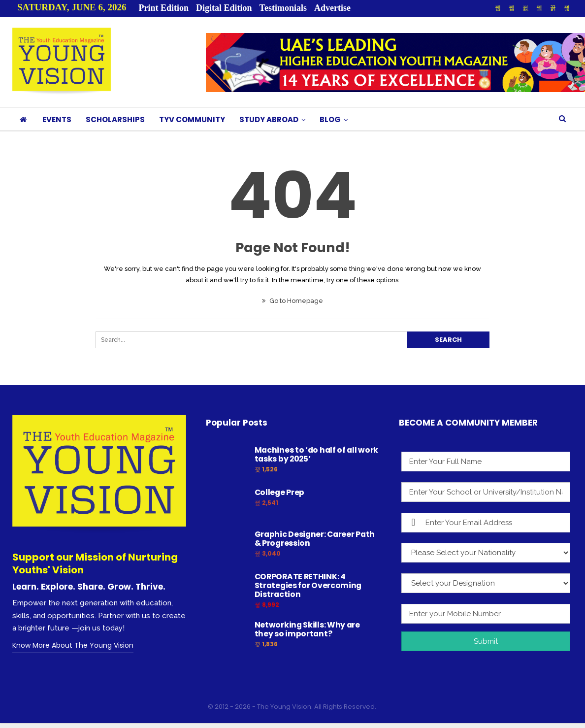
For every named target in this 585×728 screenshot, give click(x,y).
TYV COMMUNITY (192, 119)
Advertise (332, 8)
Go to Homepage (292, 301)
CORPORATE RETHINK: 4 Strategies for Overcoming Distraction (308, 585)
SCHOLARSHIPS (115, 119)
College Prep (279, 492)
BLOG (330, 119)
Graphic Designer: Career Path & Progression (315, 539)
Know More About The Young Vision (73, 645)
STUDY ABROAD (269, 119)
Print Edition (164, 8)
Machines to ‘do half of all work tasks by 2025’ (316, 454)
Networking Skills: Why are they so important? (307, 629)
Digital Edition (224, 8)
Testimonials (283, 8)
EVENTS (57, 119)
